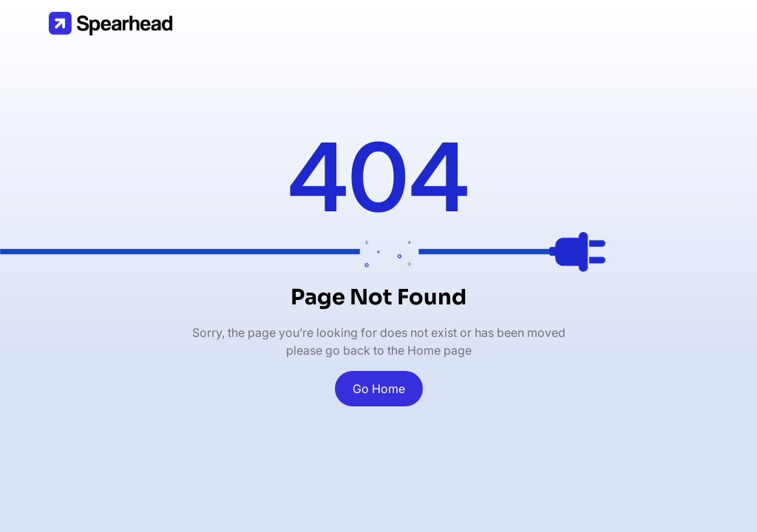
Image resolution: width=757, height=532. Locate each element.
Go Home (379, 389)
